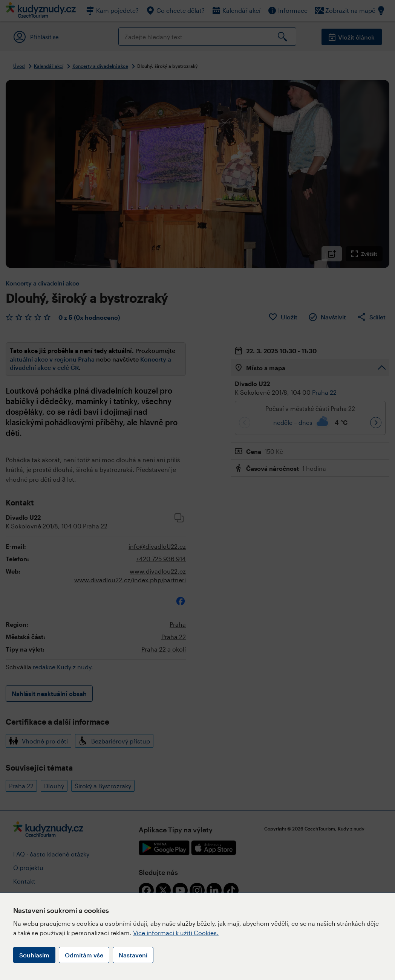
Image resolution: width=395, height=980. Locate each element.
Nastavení (133, 955)
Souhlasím (34, 955)
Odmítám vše (84, 955)
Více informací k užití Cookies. (176, 933)
